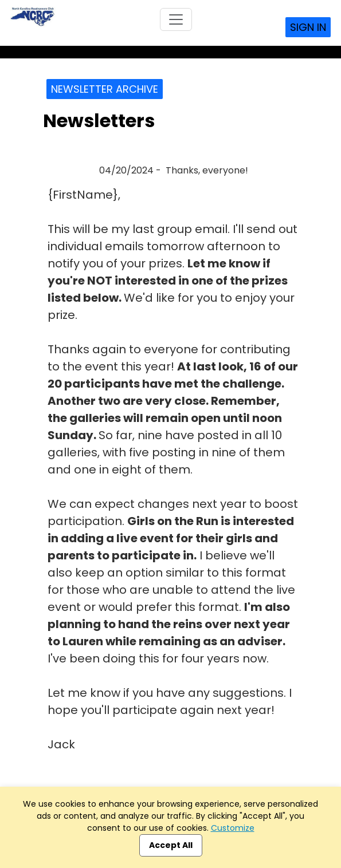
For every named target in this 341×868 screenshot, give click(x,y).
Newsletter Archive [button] (105, 89)
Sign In (308, 27)
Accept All (171, 845)
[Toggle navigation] (176, 19)
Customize (233, 828)
